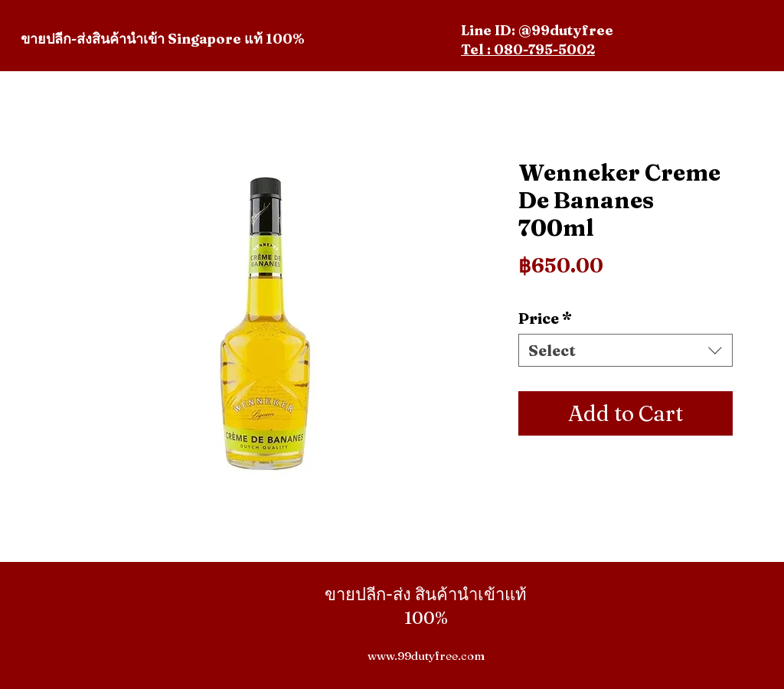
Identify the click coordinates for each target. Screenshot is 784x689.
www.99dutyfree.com (426, 656)
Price (545, 318)
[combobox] (626, 350)
